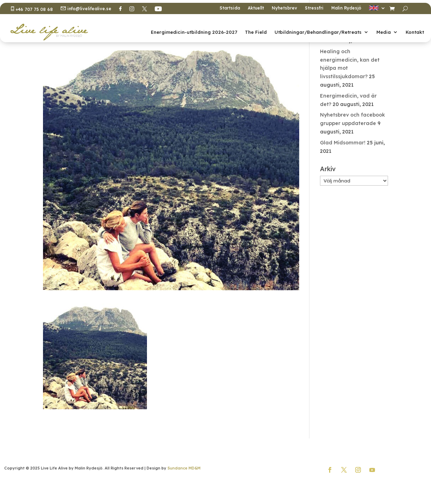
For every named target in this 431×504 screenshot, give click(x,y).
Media (384, 32)
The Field (256, 32)
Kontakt (415, 32)
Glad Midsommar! (343, 143)
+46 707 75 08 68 (32, 9)
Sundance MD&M (184, 468)
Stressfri (314, 8)
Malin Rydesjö (346, 8)
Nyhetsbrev (284, 8)
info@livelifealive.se (86, 9)
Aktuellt (256, 8)
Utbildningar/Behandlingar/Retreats (318, 32)
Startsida (230, 8)
